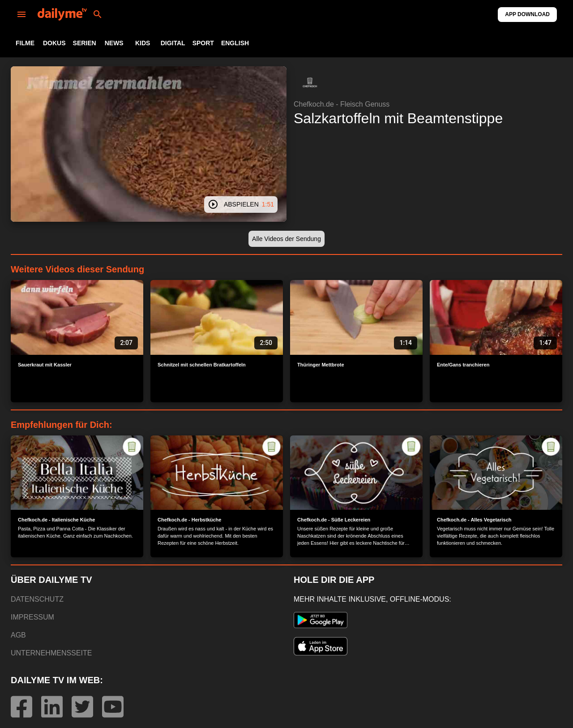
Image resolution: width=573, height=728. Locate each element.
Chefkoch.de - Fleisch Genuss (342, 104)
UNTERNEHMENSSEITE (51, 653)
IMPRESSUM (32, 617)
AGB (18, 635)
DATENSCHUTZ (37, 599)
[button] (310, 82)
